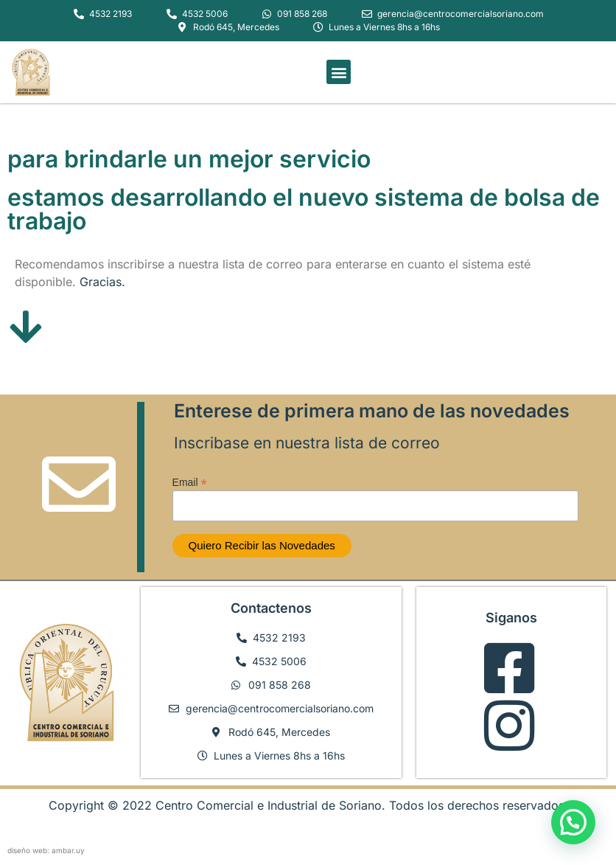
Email (190, 482)
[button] (339, 72)
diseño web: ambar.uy (46, 850)
